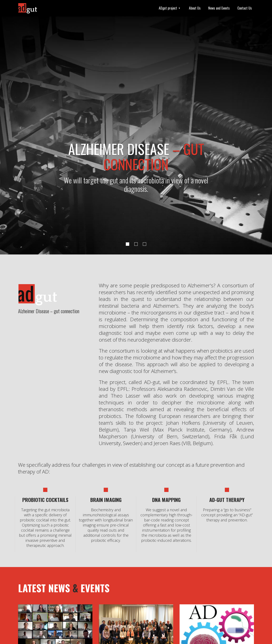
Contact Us (245, 8)
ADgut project (168, 8)
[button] (20, 127)
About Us (195, 8)
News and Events (219, 8)
